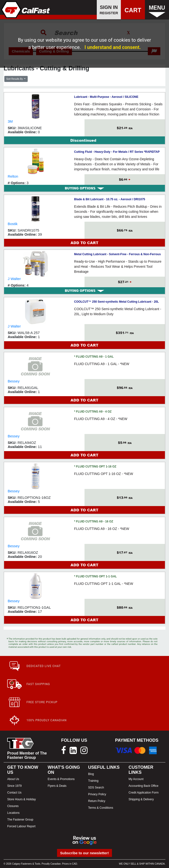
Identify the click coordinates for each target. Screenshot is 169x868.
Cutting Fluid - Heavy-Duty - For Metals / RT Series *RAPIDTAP (117, 152)
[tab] (84, 188)
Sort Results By (15, 79)
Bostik (13, 224)
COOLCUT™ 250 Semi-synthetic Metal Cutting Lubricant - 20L (117, 302)
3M (10, 121)
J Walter (14, 279)
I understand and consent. (113, 47)
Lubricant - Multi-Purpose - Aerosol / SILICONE (106, 97)
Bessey (14, 381)
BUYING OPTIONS (84, 188)
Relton (13, 176)
